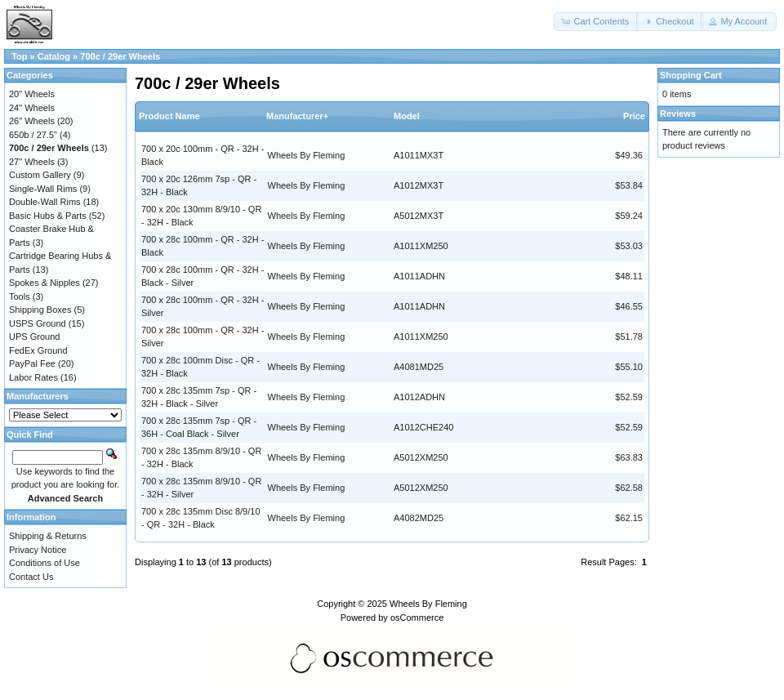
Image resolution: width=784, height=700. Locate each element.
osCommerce (417, 618)
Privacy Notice (38, 550)
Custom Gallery (40, 175)
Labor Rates (33, 377)
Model (407, 116)
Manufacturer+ (297, 116)
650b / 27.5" (33, 135)
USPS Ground (38, 323)
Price (634, 116)
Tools (20, 296)
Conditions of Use (45, 563)
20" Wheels (32, 94)
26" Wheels (32, 121)
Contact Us (31, 577)
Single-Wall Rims (43, 189)
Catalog (54, 56)
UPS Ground (34, 337)
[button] (596, 22)
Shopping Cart (691, 75)
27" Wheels (32, 162)
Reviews (678, 114)
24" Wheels (32, 108)
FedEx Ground (38, 350)
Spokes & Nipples (45, 283)
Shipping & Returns (48, 536)
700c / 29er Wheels (120, 56)
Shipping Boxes (40, 310)
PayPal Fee (32, 363)
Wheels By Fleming (307, 155)
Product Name (169, 116)
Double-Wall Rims (45, 202)
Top (19, 56)
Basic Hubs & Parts (48, 216)
